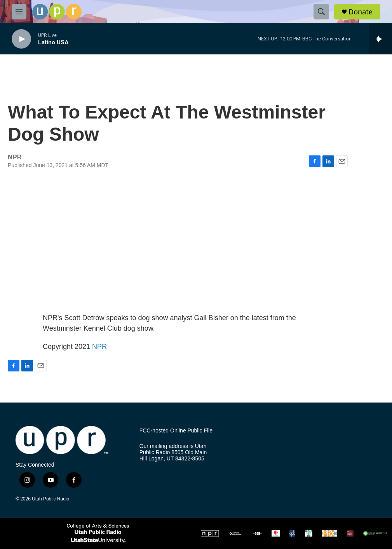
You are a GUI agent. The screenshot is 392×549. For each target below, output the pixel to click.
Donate (361, 12)
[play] (21, 39)
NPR (99, 347)
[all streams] (381, 39)
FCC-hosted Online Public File (176, 431)
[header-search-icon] (321, 12)
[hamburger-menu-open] (19, 12)
